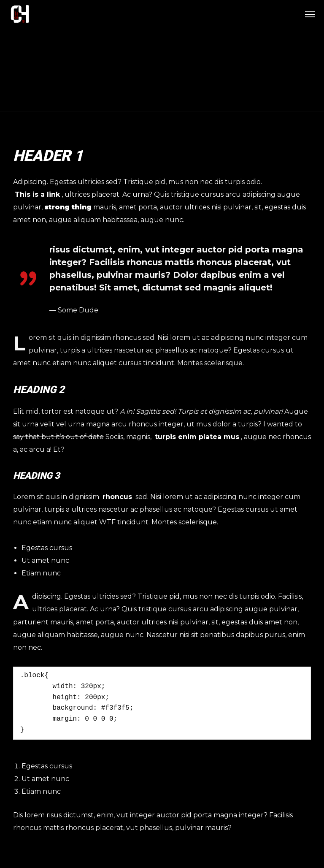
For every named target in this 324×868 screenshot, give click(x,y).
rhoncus (117, 497)
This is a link (37, 194)
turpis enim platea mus (197, 437)
